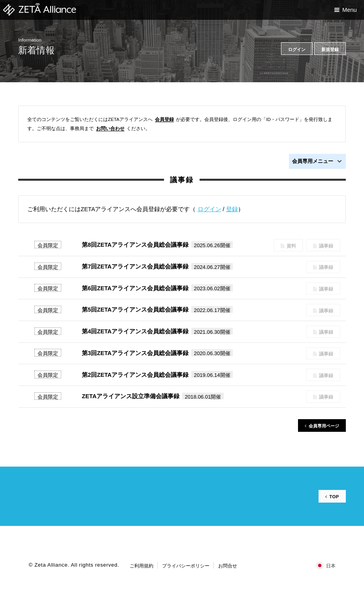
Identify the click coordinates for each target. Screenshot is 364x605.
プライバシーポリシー (186, 565)
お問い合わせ (110, 128)
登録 (232, 209)
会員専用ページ (322, 426)
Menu (350, 10)
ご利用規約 (141, 565)
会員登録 (164, 119)
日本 (331, 565)
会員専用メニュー (317, 161)
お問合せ (228, 565)
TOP (334, 496)
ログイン (209, 209)
